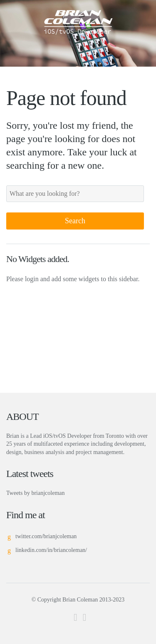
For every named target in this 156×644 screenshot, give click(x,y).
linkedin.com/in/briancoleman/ (51, 550)
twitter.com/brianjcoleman (46, 536)
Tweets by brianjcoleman (36, 493)
